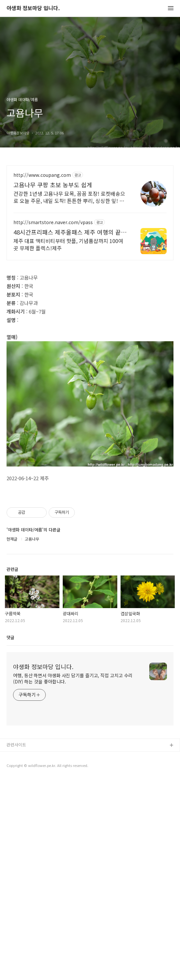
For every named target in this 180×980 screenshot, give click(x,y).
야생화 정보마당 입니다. (33, 8)
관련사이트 (16, 945)
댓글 (10, 838)
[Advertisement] (90, 222)
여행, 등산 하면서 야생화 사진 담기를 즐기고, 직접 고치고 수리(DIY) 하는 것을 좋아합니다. (73, 879)
